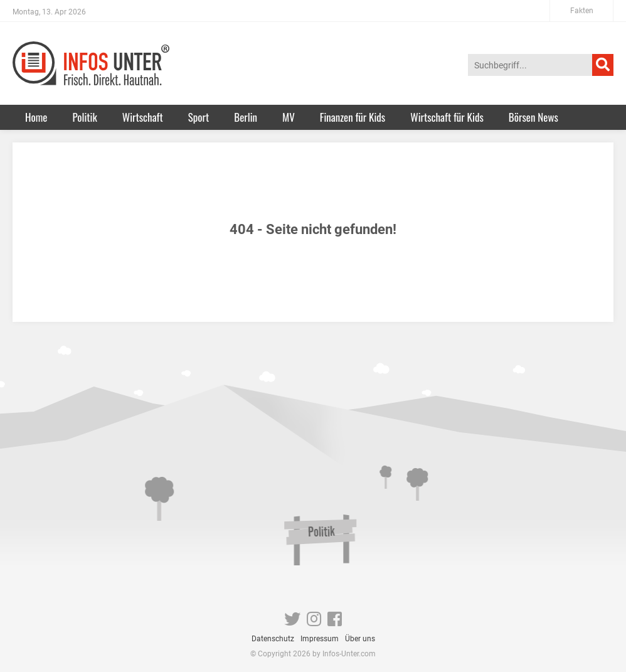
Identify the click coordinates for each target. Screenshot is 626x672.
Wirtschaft (143, 117)
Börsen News (533, 117)
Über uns (360, 639)
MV (289, 117)
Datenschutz (273, 639)
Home (36, 117)
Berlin (246, 117)
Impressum (320, 639)
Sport (199, 117)
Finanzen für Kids (353, 117)
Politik (84, 117)
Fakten (582, 11)
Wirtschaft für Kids (447, 117)
